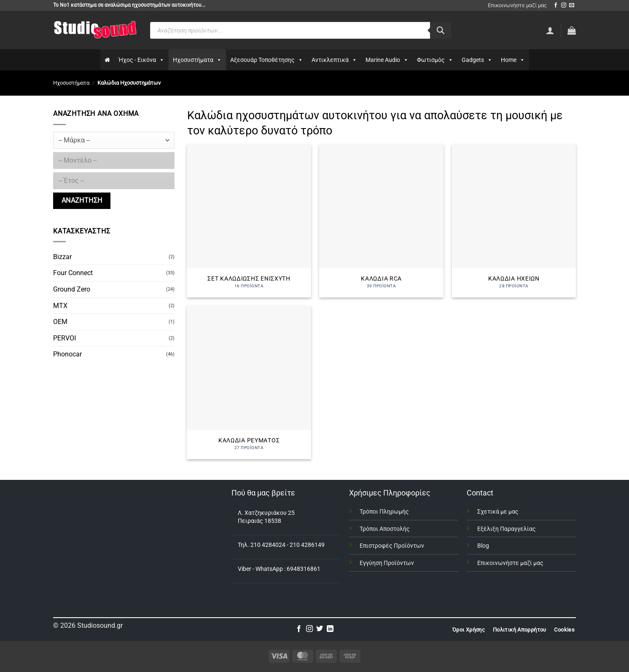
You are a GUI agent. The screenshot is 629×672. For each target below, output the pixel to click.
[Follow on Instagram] (564, 5)
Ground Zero (72, 289)
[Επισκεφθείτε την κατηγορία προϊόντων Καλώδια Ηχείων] (514, 221)
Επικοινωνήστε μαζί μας (517, 5)
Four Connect (73, 273)
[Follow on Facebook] (556, 5)
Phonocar (67, 354)
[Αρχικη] (107, 60)
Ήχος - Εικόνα (141, 60)
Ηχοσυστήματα (197, 60)
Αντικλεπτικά (334, 60)
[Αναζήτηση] (441, 30)
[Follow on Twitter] (320, 629)
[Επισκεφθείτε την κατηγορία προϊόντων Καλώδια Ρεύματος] (249, 383)
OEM (60, 322)
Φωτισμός (435, 60)
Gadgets (477, 60)
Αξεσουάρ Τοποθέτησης (267, 60)
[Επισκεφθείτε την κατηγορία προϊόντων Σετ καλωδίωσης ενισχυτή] (249, 221)
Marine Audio (387, 60)
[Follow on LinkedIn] (330, 629)
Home (513, 60)
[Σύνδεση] (550, 30)
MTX (60, 306)
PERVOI (65, 338)
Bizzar (62, 257)
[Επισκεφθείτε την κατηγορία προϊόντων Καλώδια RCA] (381, 221)
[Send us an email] (572, 5)
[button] (572, 30)
